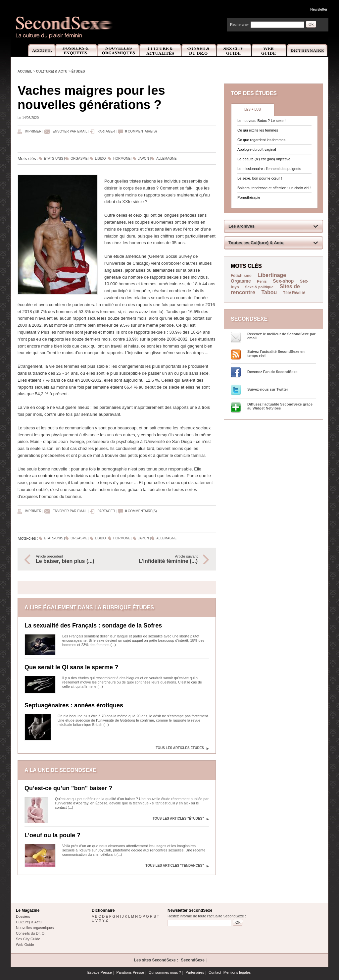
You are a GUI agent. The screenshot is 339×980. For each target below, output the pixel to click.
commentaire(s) (141, 131)
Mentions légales (237, 972)
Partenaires (195, 972)
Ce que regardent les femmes (261, 140)
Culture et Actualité (161, 51)
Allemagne (166, 159)
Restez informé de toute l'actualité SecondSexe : (207, 916)
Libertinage (272, 275)
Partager (106, 131)
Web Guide (269, 51)
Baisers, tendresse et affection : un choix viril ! (274, 188)
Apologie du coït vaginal (257, 149)
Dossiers (23, 916)
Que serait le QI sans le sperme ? (71, 667)
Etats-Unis (54, 159)
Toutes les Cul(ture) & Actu (256, 243)
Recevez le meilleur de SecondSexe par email (281, 336)
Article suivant (161, 559)
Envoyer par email (70, 131)
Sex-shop (283, 281)
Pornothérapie (249, 197)
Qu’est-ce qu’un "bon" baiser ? (68, 788)
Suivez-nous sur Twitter (268, 389)
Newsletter (319, 9)
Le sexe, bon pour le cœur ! (260, 178)
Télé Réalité (294, 293)
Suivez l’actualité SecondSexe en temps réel (276, 354)
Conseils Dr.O (199, 51)
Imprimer (33, 131)
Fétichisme (242, 276)
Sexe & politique (259, 287)
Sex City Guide (234, 51)
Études (78, 71)
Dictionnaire (308, 51)
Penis (262, 281)
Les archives (242, 226)
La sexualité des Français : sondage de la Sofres (93, 626)
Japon (144, 159)
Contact (215, 972)
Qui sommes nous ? (165, 972)
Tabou (269, 292)
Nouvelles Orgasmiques (118, 51)
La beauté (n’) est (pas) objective (264, 159)
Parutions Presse (130, 972)
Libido (100, 159)
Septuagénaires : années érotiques (74, 705)
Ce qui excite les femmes (258, 130)
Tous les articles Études (180, 748)
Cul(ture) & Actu (52, 71)
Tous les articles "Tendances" (175, 866)
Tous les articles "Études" (178, 818)
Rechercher (240, 25)
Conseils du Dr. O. (31, 933)
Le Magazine (28, 910)
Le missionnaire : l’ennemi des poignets (269, 169)
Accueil (38, 51)
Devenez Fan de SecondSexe (272, 372)
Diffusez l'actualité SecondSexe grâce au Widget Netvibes (280, 406)
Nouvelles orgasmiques (35, 928)
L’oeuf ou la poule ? (52, 835)
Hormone (122, 159)
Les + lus (253, 109)
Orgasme (79, 159)
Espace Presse (100, 972)
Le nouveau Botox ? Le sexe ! (262, 121)
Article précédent (73, 559)
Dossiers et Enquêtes (76, 51)
